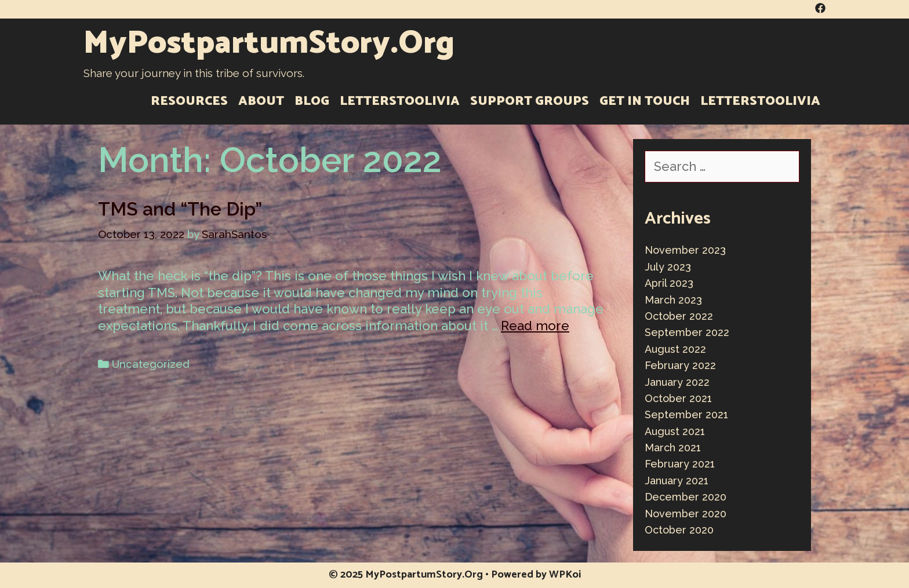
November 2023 (685, 250)
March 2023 (673, 300)
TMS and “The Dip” (180, 209)
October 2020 (679, 530)
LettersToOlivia (400, 101)
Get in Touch (645, 101)
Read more (535, 326)
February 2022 (680, 365)
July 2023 (668, 267)
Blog (312, 101)
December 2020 (686, 497)
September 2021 (686, 414)
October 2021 (678, 398)
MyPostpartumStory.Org (269, 44)
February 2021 (680, 464)
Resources (189, 101)
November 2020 (686, 514)
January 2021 (677, 481)
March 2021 (673, 448)
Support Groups (530, 101)
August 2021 (675, 431)
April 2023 (669, 283)
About (261, 101)
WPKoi (565, 575)
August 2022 (675, 349)
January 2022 (677, 382)
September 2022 (687, 332)
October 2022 (679, 316)
